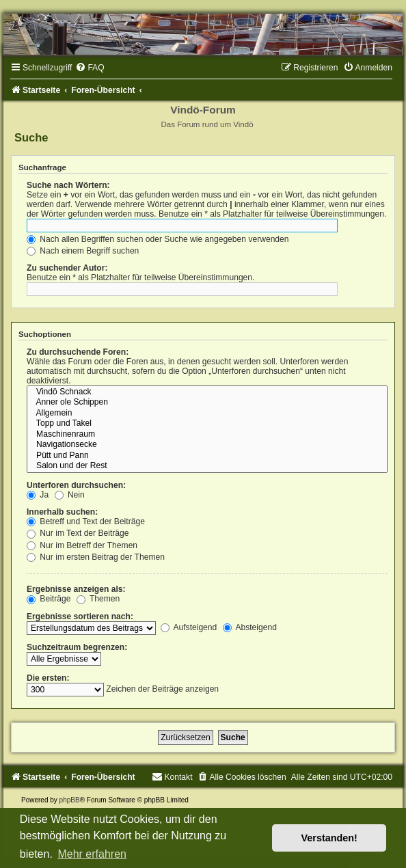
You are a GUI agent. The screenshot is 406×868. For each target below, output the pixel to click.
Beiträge (49, 599)
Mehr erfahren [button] (92, 854)
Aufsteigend (189, 627)
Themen (98, 599)
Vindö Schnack (207, 392)
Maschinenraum (207, 435)
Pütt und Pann (207, 456)
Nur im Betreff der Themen (82, 545)
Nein (70, 495)
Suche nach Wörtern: (68, 185)
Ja (38, 495)
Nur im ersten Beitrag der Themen (96, 557)
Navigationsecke (207, 445)
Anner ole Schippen (207, 403)
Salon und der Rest (207, 466)
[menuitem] (90, 68)
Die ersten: (48, 678)
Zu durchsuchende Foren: (78, 352)
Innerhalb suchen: (62, 512)
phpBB (70, 800)
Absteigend (250, 627)
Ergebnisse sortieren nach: (80, 616)
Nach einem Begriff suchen (83, 251)
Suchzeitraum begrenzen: (77, 647)
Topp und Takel (207, 424)
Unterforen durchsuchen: (76, 485)
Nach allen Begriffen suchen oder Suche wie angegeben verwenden (158, 239)
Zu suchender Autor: (67, 268)
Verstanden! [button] (329, 838)
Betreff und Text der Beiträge (86, 521)
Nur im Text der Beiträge (78, 533)
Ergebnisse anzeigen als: (76, 589)
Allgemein (207, 413)
